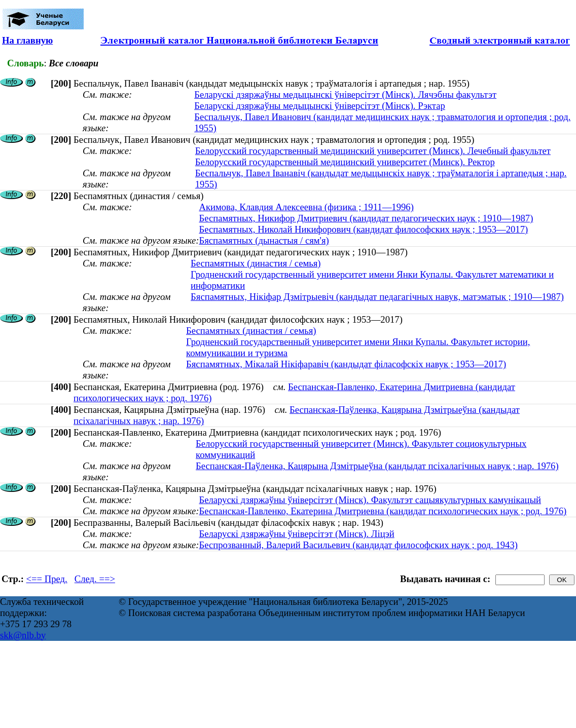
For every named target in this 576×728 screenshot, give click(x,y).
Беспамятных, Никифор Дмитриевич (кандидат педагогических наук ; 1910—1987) (366, 218)
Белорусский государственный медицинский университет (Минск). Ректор (345, 162)
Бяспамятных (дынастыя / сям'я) (264, 240)
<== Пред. (47, 579)
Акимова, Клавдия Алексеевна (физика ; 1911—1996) (306, 207)
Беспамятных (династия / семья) (256, 263)
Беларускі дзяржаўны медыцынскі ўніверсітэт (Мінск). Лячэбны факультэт (345, 94)
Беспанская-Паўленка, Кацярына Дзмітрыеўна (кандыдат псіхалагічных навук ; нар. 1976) (377, 466)
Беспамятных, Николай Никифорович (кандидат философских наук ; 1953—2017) (363, 229)
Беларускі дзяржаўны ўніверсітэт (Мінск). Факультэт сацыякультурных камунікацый (370, 500)
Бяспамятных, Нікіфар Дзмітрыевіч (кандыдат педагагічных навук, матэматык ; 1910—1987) (377, 297)
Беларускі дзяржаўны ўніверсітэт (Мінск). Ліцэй (296, 534)
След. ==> (95, 579)
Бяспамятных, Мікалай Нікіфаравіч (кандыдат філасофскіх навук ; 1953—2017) (346, 364)
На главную (27, 40)
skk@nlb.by (23, 635)
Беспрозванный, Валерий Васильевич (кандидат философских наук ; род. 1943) (358, 545)
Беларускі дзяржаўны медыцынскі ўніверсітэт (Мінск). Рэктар (320, 106)
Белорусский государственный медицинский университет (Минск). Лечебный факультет (373, 151)
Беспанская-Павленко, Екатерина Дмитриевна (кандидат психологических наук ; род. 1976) (383, 511)
